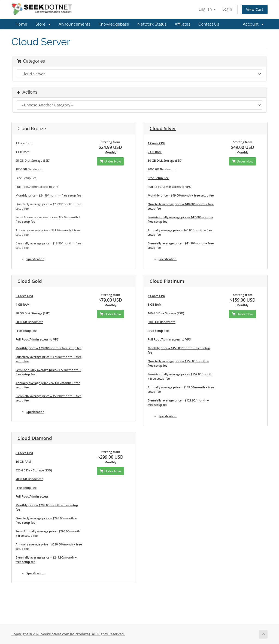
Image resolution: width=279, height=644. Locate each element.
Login (227, 9)
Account (253, 24)
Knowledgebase (114, 24)
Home (21, 24)
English (207, 9)
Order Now (110, 161)
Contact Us (209, 24)
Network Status (152, 24)
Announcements (74, 24)
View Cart (255, 9)
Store (43, 24)
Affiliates (182, 24)
